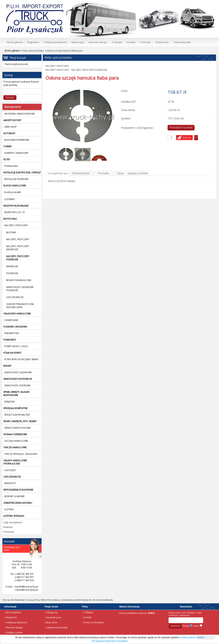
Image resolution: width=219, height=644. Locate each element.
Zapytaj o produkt (138, 173)
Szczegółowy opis (58, 173)
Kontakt (88, 617)
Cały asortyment (13, 522)
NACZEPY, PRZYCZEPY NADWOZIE (18, 248)
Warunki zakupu (14, 627)
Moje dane (51, 622)
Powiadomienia (81, 173)
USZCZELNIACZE (15, 297)
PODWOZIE (12, 273)
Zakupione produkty (57, 627)
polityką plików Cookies (193, 637)
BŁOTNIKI (11, 232)
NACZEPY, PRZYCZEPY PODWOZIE (89, 70)
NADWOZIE (12, 266)
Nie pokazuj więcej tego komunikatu (110, 641)
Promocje (9, 532)
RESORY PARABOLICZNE (19, 280)
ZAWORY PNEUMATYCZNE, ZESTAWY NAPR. (20, 306)
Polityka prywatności (17, 622)
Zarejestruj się (53, 617)
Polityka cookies (14, 633)
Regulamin (11, 617)
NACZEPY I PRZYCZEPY (57, 66)
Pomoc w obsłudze (94, 622)
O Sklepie (88, 612)
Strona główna (13, 612)
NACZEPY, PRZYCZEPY (18, 239)
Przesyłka (103, 173)
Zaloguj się (52, 612)
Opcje (120, 173)
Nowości (8, 527)
